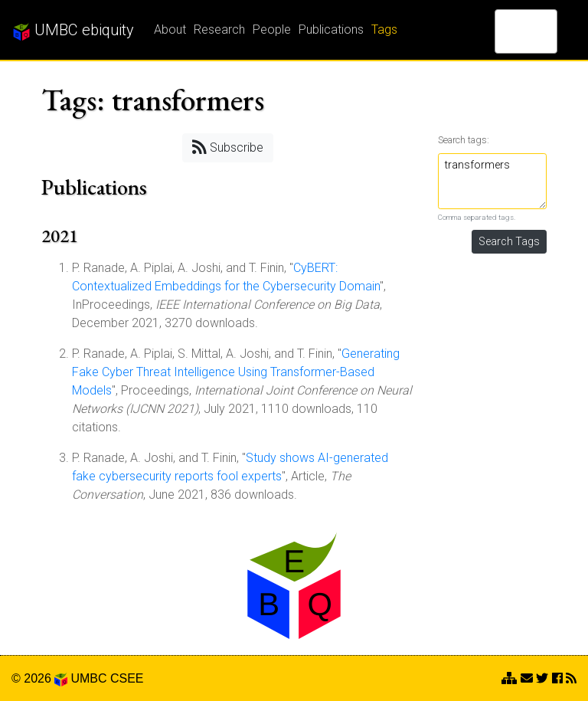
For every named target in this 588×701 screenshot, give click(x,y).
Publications (331, 29)
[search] (506, 31)
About (170, 29)
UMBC (88, 678)
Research (219, 29)
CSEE (127, 678)
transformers (493, 181)
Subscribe (228, 147)
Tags (384, 29)
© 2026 (39, 678)
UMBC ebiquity (73, 31)
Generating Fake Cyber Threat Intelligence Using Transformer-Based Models (236, 372)
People (272, 29)
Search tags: (464, 140)
